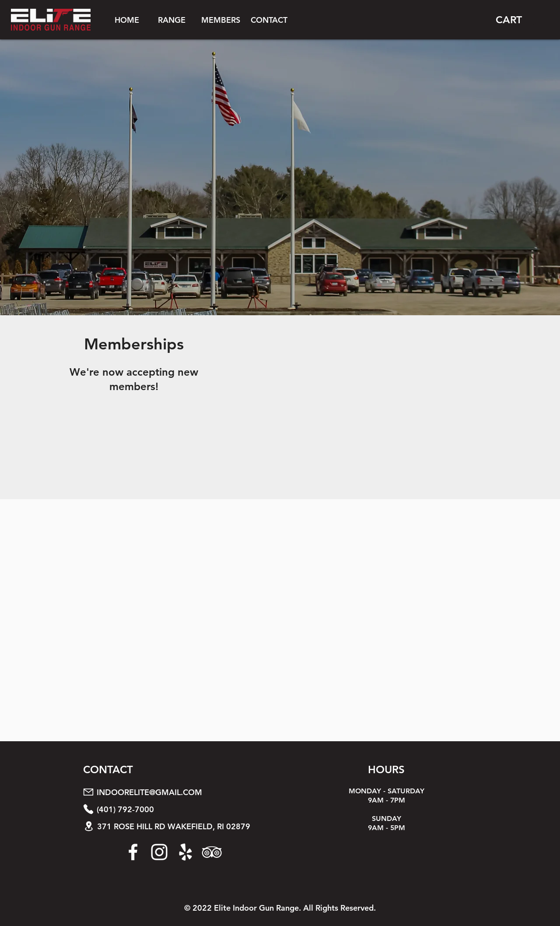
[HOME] (127, 20)
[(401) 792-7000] (181, 809)
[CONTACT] (269, 20)
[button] (172, 20)
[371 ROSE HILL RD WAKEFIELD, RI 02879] (181, 826)
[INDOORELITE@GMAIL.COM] (181, 792)
